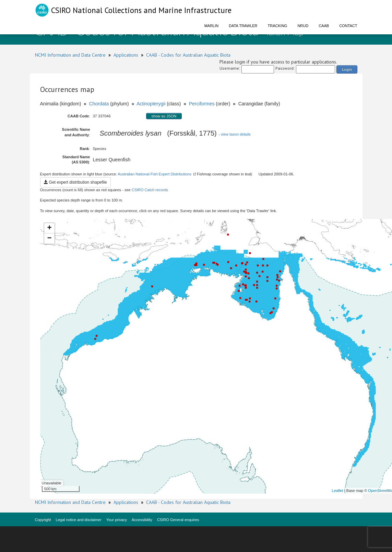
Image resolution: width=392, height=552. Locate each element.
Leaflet (338, 491)
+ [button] (49, 228)
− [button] (49, 239)
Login (347, 69)
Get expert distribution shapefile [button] (75, 182)
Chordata (99, 104)
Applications (126, 55)
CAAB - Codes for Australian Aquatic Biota (188, 55)
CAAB (324, 26)
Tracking (278, 26)
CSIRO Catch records (150, 190)
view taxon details (236, 134)
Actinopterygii (151, 104)
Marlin (212, 26)
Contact (348, 26)
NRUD (303, 26)
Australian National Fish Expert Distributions (155, 174)
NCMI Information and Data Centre (70, 55)
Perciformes (202, 104)
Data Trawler (243, 26)
